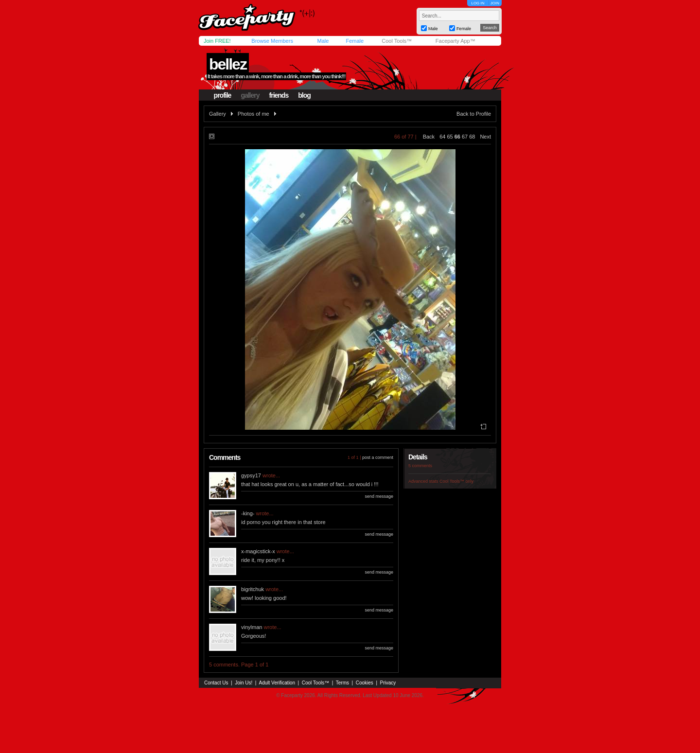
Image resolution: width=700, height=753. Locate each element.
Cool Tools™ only (456, 481)
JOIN (495, 3)
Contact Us (216, 683)
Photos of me (254, 114)
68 (472, 137)
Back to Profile (474, 114)
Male (323, 41)
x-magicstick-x (258, 551)
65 (450, 137)
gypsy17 (251, 475)
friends (279, 95)
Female (355, 41)
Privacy (388, 683)
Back (429, 137)
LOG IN (478, 3)
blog (304, 95)
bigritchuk (253, 589)
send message (379, 496)
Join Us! (244, 683)
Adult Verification (277, 683)
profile (223, 95)
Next (485, 137)
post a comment (378, 457)
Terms (342, 683)
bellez (228, 64)
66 (457, 137)
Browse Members (272, 41)
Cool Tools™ (397, 41)
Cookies (365, 683)
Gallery (218, 114)
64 (442, 137)
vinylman (252, 627)
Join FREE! (217, 41)
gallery (250, 95)
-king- (248, 513)
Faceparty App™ (455, 41)
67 (465, 137)
